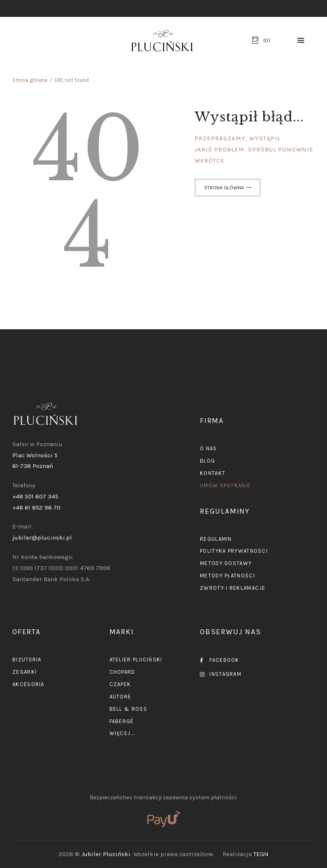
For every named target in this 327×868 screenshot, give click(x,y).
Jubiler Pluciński (106, 854)
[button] (301, 41)
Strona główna (30, 80)
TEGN (261, 854)
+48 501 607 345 (35, 496)
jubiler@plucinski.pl (42, 538)
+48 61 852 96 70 (36, 507)
